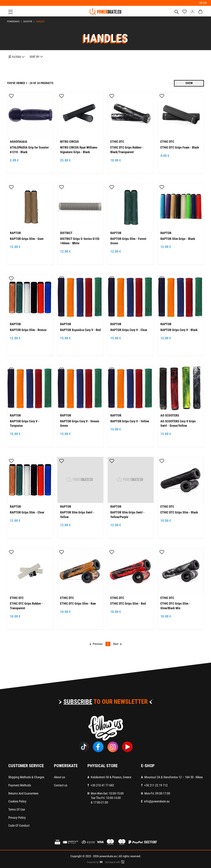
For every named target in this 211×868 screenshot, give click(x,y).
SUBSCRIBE (78, 701)
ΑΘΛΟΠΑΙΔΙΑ (19, 141)
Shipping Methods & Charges (26, 777)
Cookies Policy (17, 801)
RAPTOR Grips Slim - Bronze (28, 330)
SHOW (189, 83)
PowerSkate (13, 21)
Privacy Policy (17, 817)
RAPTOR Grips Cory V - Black (179, 330)
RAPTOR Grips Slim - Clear (27, 512)
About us (59, 777)
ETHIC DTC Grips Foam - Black (180, 147)
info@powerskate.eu (157, 801)
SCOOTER (27, 21)
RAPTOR (15, 233)
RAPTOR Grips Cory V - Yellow (130, 421)
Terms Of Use (17, 809)
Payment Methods (20, 785)
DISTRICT (66, 233)
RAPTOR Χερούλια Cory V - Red (80, 330)
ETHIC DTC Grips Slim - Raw (78, 603)
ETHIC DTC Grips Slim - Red (128, 603)
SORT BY (36, 56)
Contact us (61, 785)
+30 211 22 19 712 (156, 785)
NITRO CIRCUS (69, 141)
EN (205, 3)
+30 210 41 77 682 (102, 785)
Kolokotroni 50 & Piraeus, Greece (111, 777)
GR (201, 3)
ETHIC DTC (117, 141)
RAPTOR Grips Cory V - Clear (129, 330)
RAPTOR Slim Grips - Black (178, 238)
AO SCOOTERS (170, 415)
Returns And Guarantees (23, 793)
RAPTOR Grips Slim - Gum (27, 238)
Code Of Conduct (19, 825)
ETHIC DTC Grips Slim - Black (179, 512)
